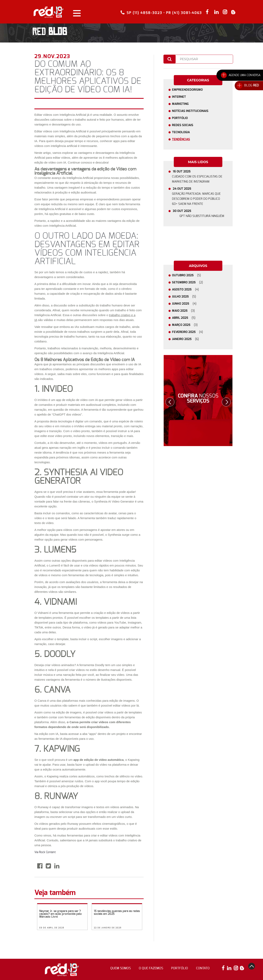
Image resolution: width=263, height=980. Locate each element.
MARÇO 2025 (187, 325)
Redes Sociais (183, 125)
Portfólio (180, 118)
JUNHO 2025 (186, 304)
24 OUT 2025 (198, 197)
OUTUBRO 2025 (188, 275)
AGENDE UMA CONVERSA (244, 75)
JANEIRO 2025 (187, 339)
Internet (179, 97)
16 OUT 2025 (198, 177)
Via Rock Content (45, 852)
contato (203, 968)
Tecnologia (181, 132)
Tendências (181, 139)
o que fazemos (151, 968)
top (252, 966)
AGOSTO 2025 (187, 290)
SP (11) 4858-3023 (144, 13)
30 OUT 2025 (200, 214)
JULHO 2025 (186, 297)
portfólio (180, 968)
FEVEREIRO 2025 (189, 332)
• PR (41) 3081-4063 (183, 13)
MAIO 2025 (185, 311)
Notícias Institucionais (190, 111)
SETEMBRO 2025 (189, 282)
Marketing (180, 104)
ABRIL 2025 (185, 318)
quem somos (120, 968)
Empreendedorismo (187, 90)
